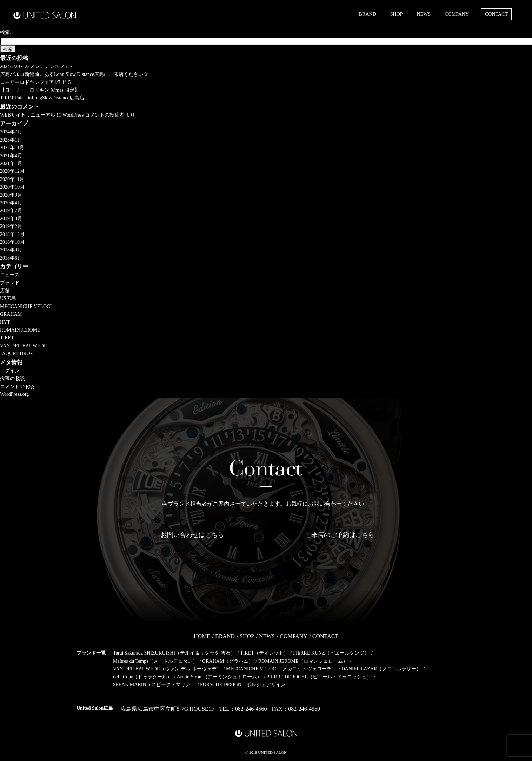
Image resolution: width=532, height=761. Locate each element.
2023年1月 (11, 140)
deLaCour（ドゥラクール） (142, 677)
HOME (202, 636)
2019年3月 (11, 219)
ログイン (10, 371)
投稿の (12, 378)
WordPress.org (14, 394)
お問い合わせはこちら (192, 535)
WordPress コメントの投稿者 (93, 115)
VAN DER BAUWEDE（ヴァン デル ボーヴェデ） (167, 669)
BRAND (368, 14)
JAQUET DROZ (16, 353)
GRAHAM (11, 314)
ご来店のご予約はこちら (340, 535)
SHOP (397, 14)
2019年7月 (11, 211)
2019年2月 (11, 226)
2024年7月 (11, 132)
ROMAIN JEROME (20, 330)
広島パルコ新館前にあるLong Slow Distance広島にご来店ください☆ (74, 74)
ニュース (10, 275)
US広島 (8, 298)
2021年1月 (11, 163)
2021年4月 (11, 156)
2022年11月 (12, 148)
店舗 (5, 291)
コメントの (17, 386)
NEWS (424, 14)
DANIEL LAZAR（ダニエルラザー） (381, 669)
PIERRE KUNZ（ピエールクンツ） (331, 653)
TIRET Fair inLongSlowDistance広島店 (42, 98)
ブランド (10, 283)
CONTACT (496, 14)
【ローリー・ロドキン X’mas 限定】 (40, 90)
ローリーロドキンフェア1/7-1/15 (35, 82)
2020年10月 (12, 187)
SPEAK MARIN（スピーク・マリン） (154, 685)
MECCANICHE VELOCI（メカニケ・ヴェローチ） (281, 669)
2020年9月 (11, 195)
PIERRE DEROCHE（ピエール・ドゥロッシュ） (319, 677)
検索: (6, 32)
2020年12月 (12, 171)
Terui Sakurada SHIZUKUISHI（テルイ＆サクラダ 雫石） (174, 653)
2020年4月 (11, 203)
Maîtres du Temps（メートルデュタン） (155, 661)
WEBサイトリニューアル (28, 115)
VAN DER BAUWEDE (24, 346)
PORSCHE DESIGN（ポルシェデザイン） (245, 685)
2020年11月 (12, 179)
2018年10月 (12, 242)
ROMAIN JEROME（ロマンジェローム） (303, 661)
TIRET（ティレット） (264, 653)
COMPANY (457, 14)
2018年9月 (11, 250)
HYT (5, 322)
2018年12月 (12, 234)
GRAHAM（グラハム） (228, 661)
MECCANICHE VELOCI (26, 306)
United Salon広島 (95, 708)
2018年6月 (11, 258)
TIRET (7, 338)
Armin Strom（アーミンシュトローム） (219, 677)
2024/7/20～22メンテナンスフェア (37, 67)
